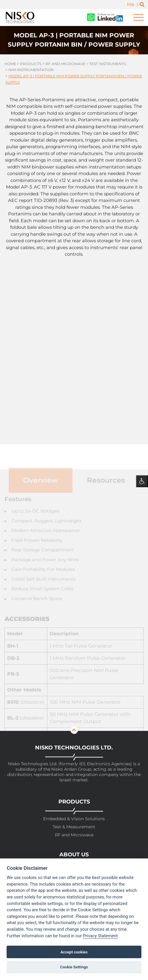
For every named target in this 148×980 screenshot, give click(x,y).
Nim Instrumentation (31, 70)
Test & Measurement (74, 827)
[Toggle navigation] (138, 17)
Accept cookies (74, 952)
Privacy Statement (100, 936)
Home (10, 64)
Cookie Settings (74, 967)
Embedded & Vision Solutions (74, 819)
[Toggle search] (142, 5)
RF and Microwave (65, 64)
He (131, 4)
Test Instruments (108, 64)
